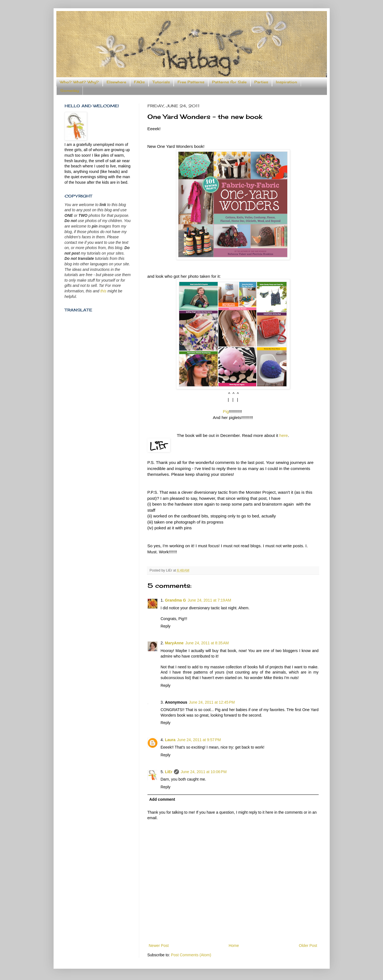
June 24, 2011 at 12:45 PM (212, 702)
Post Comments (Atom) (191, 955)
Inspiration (286, 82)
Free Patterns (191, 82)
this (103, 291)
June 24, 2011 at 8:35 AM (207, 643)
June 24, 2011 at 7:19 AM (209, 600)
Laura (170, 740)
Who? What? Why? (79, 82)
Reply (166, 626)
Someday (70, 90)
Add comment (162, 799)
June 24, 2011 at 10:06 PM (204, 772)
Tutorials (161, 82)
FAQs (139, 82)
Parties (261, 82)
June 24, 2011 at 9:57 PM (199, 740)
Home (234, 946)
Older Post (308, 946)
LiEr (169, 772)
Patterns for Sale (229, 82)
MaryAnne (174, 643)
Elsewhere (116, 82)
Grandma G (175, 600)
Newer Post (159, 946)
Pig (226, 411)
